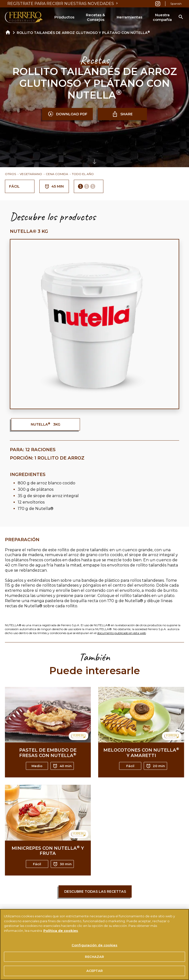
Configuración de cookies (94, 947)
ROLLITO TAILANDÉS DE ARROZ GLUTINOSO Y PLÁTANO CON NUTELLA (83, 33)
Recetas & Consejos (95, 17)
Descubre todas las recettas (95, 891)
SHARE (122, 114)
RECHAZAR (94, 959)
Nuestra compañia (162, 17)
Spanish (176, 4)
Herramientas (129, 17)
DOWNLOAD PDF (68, 114)
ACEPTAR (94, 973)
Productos (64, 17)
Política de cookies (61, 933)
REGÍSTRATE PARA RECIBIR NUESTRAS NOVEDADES (63, 4)
